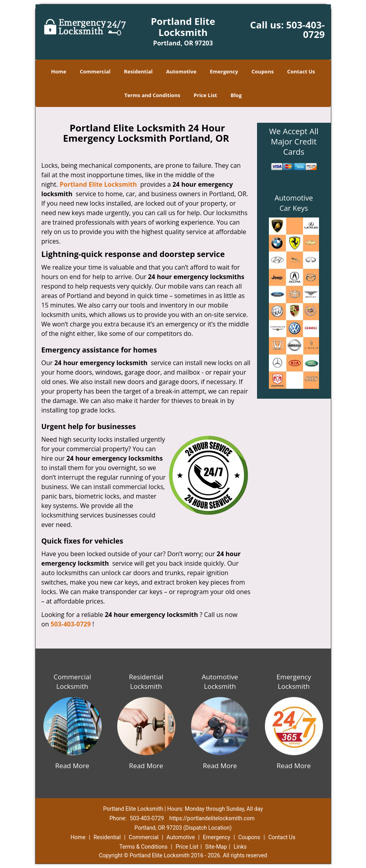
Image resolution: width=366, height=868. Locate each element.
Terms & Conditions (143, 847)
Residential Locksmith (146, 681)
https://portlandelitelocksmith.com (212, 818)
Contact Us (301, 71)
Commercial (95, 71)
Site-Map (216, 847)
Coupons (263, 71)
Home (58, 71)
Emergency (224, 71)
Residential (138, 71)
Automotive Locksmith (220, 681)
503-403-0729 (306, 29)
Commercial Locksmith (72, 681)
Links (240, 847)
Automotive (181, 71)
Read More (72, 766)
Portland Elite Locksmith (98, 184)
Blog (236, 95)
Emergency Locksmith (294, 681)
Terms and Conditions (152, 95)
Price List (206, 95)
